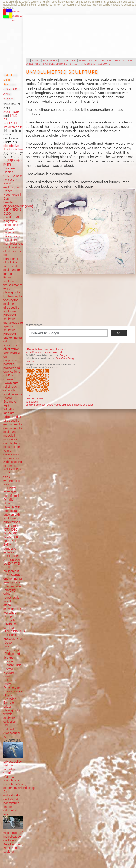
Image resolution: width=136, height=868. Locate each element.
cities (74, 63)
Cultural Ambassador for (12, 733)
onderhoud (11, 799)
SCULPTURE (12, 112)
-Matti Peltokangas (12, 686)
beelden (9, 202)
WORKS (9, 409)
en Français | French (12, 189)
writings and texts (12, 482)
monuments (11, 458)
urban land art (13, 417)
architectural (123, 60)
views (18, 394)
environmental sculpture (13, 430)
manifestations (13, 243)
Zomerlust (10, 492)
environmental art (13, 339)
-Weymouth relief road (11, 385)
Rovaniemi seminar (10, 626)
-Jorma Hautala (9, 671)
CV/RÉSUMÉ (12, 217)
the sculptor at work (13, 287)
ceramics (10, 466)
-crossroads (11, 597)
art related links (10, 812)
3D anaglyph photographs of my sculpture (48, 349)
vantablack (32, 402)
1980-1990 (11, 533)
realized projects (9, 230)
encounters (88, 63)
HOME (29, 395)
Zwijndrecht (11, 571)
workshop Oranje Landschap (11, 616)
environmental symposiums (13, 580)
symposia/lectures (55, 63)
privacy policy (13, 761)
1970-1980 (10, 530)
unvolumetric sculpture (12, 516)
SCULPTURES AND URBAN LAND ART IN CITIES (12, 561)
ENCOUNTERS (13, 639)
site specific (68, 60)
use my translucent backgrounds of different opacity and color (59, 405)
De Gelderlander (12, 793)
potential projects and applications (12, 368)
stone (7, 605)
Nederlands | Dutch (12, 196)
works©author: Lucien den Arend (44, 352)
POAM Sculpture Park (10, 402)
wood (7, 601)
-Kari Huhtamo (10, 678)
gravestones (12, 454)
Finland (8, 503)
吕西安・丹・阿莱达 (13, 162)
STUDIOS (10, 488)
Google (64, 355)
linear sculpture (10, 279)
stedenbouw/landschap (19, 788)
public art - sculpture (11, 317)
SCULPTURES (12, 469)
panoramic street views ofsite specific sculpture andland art (13, 266)
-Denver (9, 379)
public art (10, 334)
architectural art (12, 354)
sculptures (50, 60)
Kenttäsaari (11, 496)
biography (10, 221)
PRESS (8, 725)
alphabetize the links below (13, 147)
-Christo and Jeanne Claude (12, 657)
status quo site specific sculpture (13, 326)
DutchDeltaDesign (65, 358)
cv (27, 60)
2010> (7, 545)
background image (11, 805)
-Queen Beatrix (8, 644)
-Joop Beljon (12, 650)
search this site (34, 325)
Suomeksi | (11, 168)
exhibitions (33, 63)
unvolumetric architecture (12, 509)
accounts (104, 63)
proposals (10, 360)
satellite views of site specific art (13, 251)
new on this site (34, 398)
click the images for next (17, 16)
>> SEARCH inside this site (13, 125)
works (36, 60)
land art (106, 60)
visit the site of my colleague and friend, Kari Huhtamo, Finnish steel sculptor (13, 842)
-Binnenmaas (12, 586)
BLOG (7, 213)
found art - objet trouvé (11, 347)
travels (8, 714)
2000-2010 (10, 541)
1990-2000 (11, 537)
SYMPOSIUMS (13, 575)
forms (7, 450)
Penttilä (30, 361)
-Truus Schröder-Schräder (10, 699)
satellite (9, 394)
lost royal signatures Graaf (10, 769)
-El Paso (9, 375)
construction (12, 447)
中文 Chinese (13, 176)
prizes (7, 706)
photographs (12, 710)
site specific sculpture (11, 309)
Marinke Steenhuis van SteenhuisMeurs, (15, 780)
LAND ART (10, 117)
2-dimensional (13, 462)
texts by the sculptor (11, 302)
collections (10, 240)
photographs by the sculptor (13, 294)
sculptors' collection (10, 720)
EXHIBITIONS (12, 526)
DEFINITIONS (12, 210)
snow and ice (12, 609)
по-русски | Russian (11, 181)
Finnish (8, 172)
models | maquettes (10, 437)
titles (7, 477)
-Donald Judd (12, 665)
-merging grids (10, 592)
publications (12, 236)
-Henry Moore (13, 691)
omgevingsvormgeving (19, 206)
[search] (66, 333)
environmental (88, 60)
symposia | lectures (11, 550)
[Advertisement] (71, 37)
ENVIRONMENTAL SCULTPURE (15, 633)
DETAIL (8, 473)
